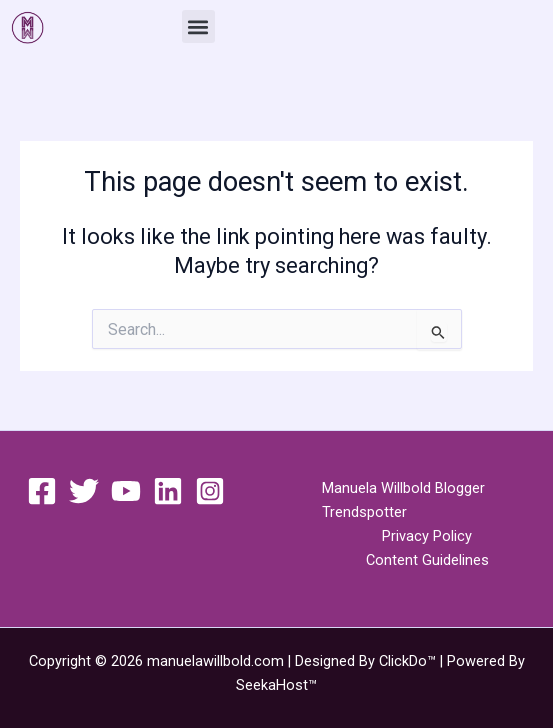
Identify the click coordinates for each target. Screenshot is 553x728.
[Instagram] (210, 491)
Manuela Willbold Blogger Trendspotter (403, 500)
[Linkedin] (168, 491)
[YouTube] (126, 491)
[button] (198, 26)
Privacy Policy (427, 536)
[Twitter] (84, 491)
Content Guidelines (427, 560)
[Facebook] (42, 491)
